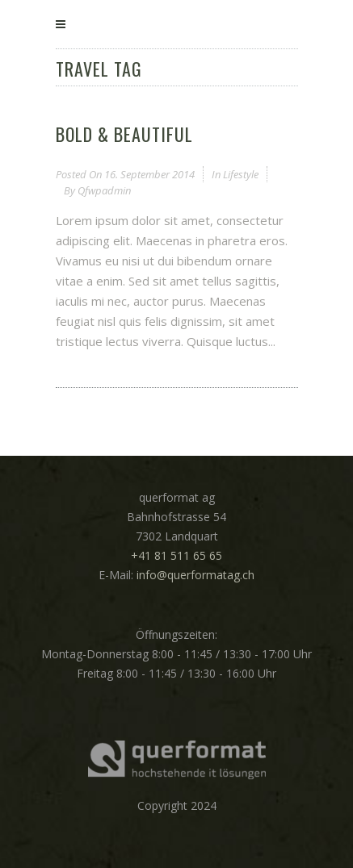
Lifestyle (241, 174)
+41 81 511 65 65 (176, 555)
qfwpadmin (104, 190)
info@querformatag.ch (195, 575)
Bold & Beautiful (124, 134)
